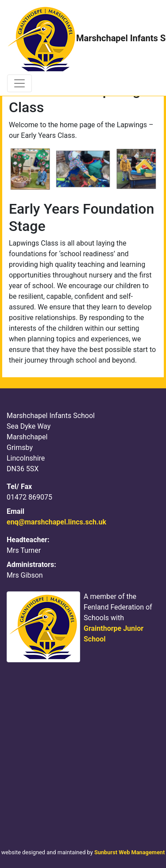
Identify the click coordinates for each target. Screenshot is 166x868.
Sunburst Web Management (129, 852)
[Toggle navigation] (19, 83)
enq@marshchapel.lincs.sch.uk (56, 522)
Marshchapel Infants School (79, 39)
